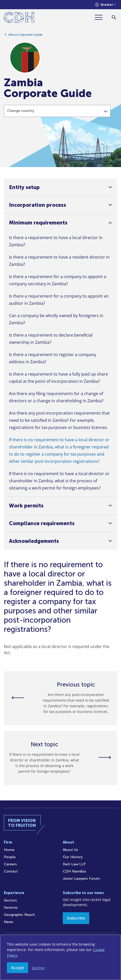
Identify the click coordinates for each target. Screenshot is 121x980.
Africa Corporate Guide (26, 37)
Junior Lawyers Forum (81, 879)
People (10, 857)
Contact (11, 871)
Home (9, 850)
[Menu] (101, 17)
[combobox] (57, 117)
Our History (73, 857)
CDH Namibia (74, 871)
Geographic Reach (19, 915)
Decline (38, 968)
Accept (18, 968)
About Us (70, 850)
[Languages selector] (105, 5)
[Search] (114, 17)
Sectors (10, 900)
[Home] (19, 18)
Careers (10, 864)
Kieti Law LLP (74, 864)
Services (11, 908)
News (9, 922)
